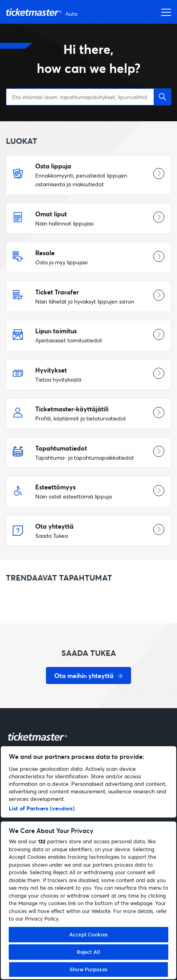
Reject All (88, 952)
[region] (88, 863)
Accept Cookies (88, 934)
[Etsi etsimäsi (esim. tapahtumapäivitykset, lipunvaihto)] (88, 97)
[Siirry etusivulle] (43, 12)
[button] (163, 97)
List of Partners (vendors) (42, 808)
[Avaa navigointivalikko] (164, 12)
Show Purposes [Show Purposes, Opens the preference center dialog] (88, 969)
